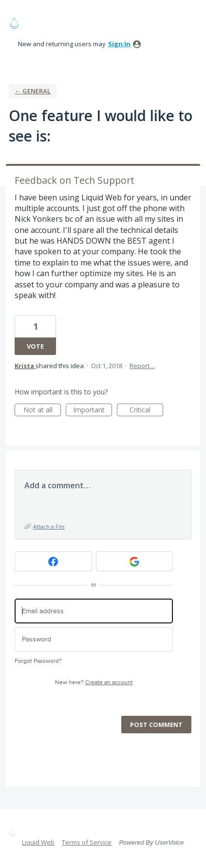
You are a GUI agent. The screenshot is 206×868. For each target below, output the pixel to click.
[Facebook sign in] (53, 561)
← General (33, 91)
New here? (94, 682)
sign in (119, 44)
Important (93, 411)
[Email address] (94, 611)
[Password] (94, 640)
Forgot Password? (38, 661)
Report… (142, 366)
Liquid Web (38, 842)
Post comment (156, 725)
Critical (146, 411)
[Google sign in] (135, 561)
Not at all (42, 411)
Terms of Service (87, 842)
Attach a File (49, 526)
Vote (35, 346)
